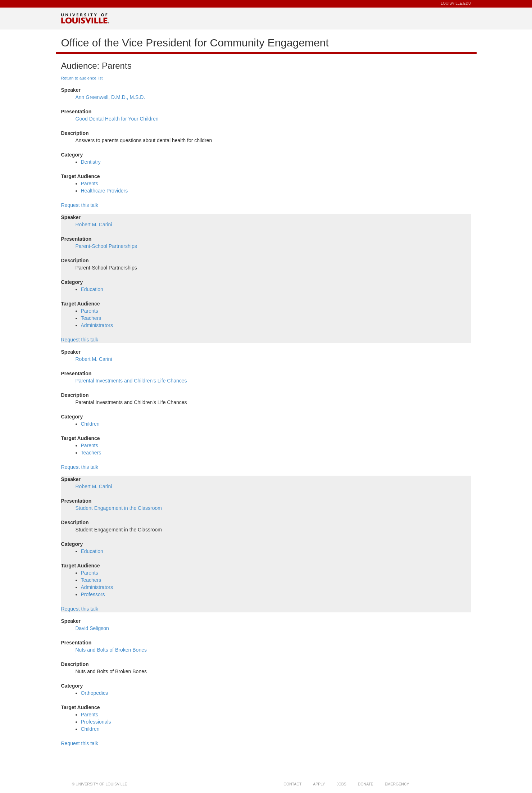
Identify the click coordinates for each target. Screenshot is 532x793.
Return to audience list (82, 78)
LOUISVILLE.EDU (456, 3)
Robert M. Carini (94, 225)
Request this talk (80, 205)
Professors (93, 594)
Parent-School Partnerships (106, 246)
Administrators (97, 325)
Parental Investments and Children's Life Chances (131, 381)
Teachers (91, 318)
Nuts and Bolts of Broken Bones (111, 650)
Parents (90, 183)
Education (92, 289)
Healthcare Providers (104, 191)
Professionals (96, 722)
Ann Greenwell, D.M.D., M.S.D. (110, 97)
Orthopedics (94, 693)
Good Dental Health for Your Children (117, 119)
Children (90, 424)
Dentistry (91, 162)
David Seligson (92, 628)
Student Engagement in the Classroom (119, 508)
